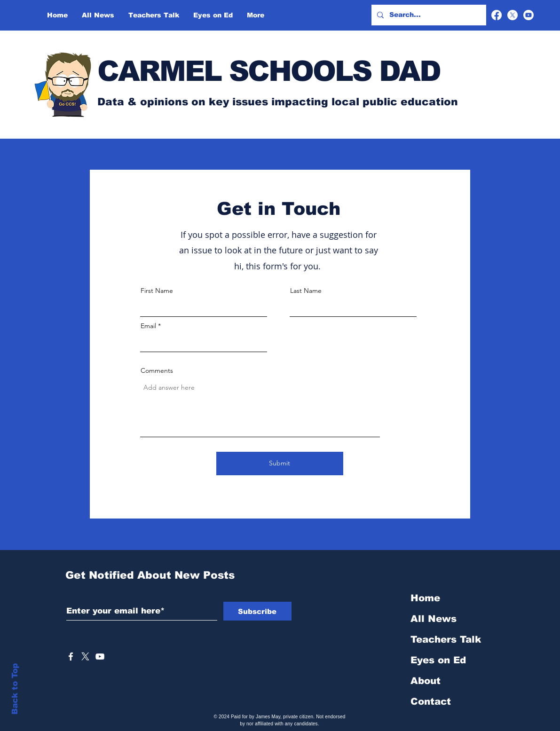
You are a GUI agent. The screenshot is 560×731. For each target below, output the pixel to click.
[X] (513, 15)
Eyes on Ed (438, 660)
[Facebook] (497, 15)
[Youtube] (528, 15)
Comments (157, 370)
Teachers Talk (446, 639)
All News (434, 619)
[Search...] (428, 15)
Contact (431, 701)
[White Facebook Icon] (71, 656)
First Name (157, 291)
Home (425, 598)
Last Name (306, 291)
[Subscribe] (257, 611)
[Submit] (280, 464)
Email (148, 326)
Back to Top (15, 689)
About (426, 681)
